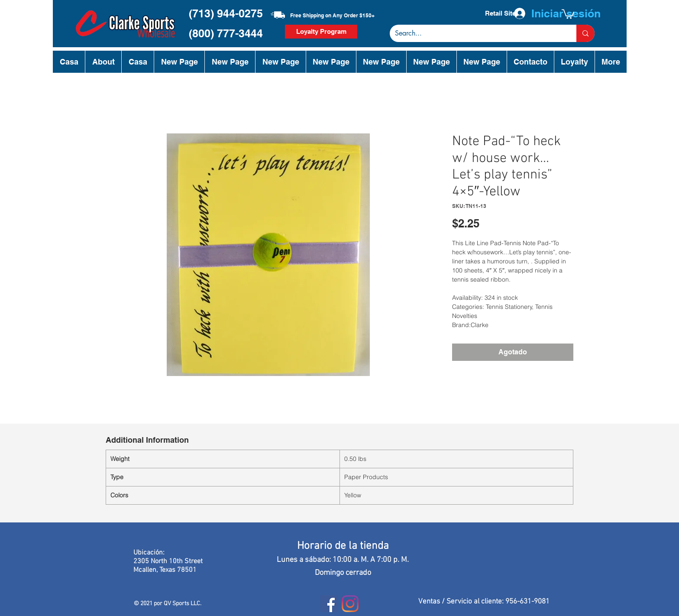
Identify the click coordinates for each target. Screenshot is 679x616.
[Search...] (477, 33)
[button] (568, 13)
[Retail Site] (500, 13)
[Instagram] (350, 604)
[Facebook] (329, 604)
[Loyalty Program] (321, 32)
